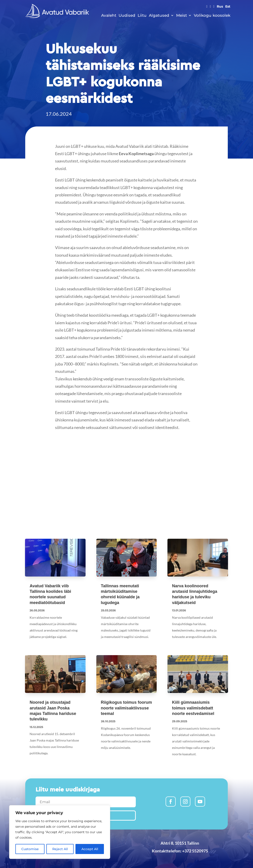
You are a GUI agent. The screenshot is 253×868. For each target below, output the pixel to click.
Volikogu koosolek (212, 15)
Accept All (90, 849)
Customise (30, 849)
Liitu (142, 15)
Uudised (127, 15)
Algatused (159, 15)
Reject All (60, 849)
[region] (60, 832)
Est (228, 7)
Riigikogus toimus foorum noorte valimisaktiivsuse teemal (126, 708)
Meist (182, 15)
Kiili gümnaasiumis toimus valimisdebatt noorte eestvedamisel (193, 708)
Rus (220, 7)
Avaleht (109, 15)
